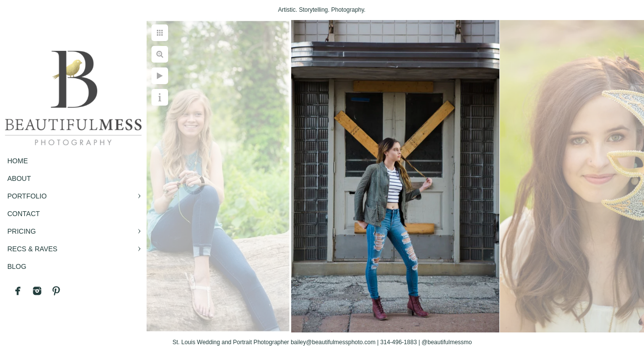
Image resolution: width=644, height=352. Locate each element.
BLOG (17, 266)
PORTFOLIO (27, 196)
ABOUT (19, 178)
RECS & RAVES (32, 249)
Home (18, 161)
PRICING (21, 231)
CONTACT (24, 214)
